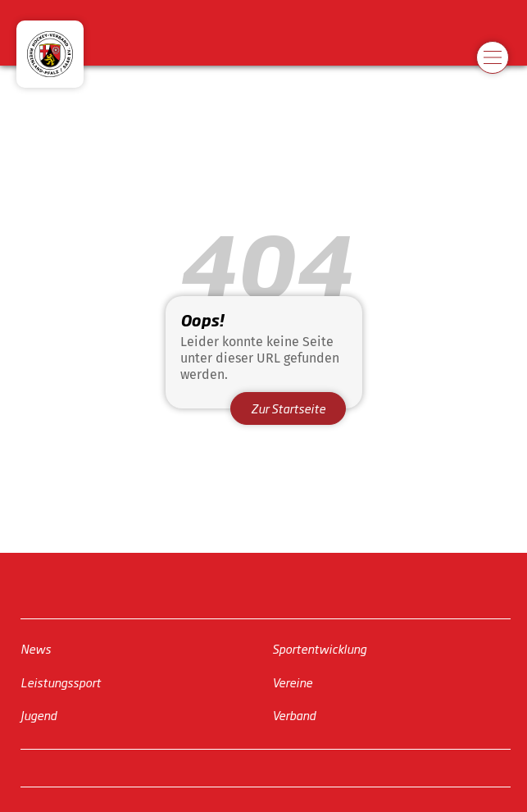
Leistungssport (61, 682)
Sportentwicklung (319, 648)
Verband (294, 715)
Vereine (292, 682)
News (36, 648)
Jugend (39, 715)
